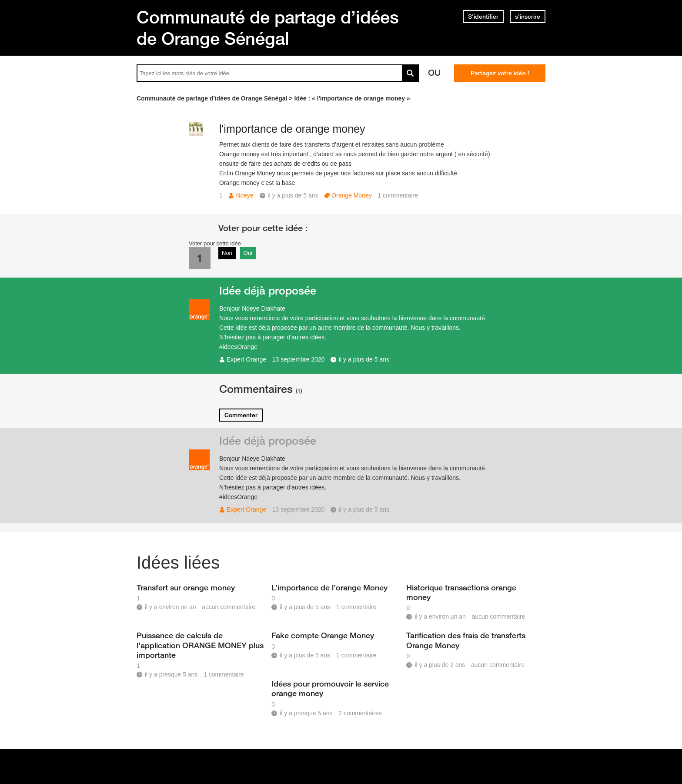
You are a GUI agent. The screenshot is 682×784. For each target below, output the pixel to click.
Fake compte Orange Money (323, 635)
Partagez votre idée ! (500, 73)
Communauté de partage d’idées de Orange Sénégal (268, 28)
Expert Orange (246, 359)
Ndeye (244, 195)
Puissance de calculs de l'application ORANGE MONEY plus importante (200, 645)
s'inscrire (528, 17)
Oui (248, 253)
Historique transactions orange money (461, 592)
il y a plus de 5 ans (364, 359)
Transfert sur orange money (186, 587)
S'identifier (483, 17)
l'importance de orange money (292, 129)
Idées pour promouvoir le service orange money (330, 688)
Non (227, 253)
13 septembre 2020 (299, 359)
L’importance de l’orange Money (329, 587)
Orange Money (352, 195)
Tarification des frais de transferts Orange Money (466, 640)
